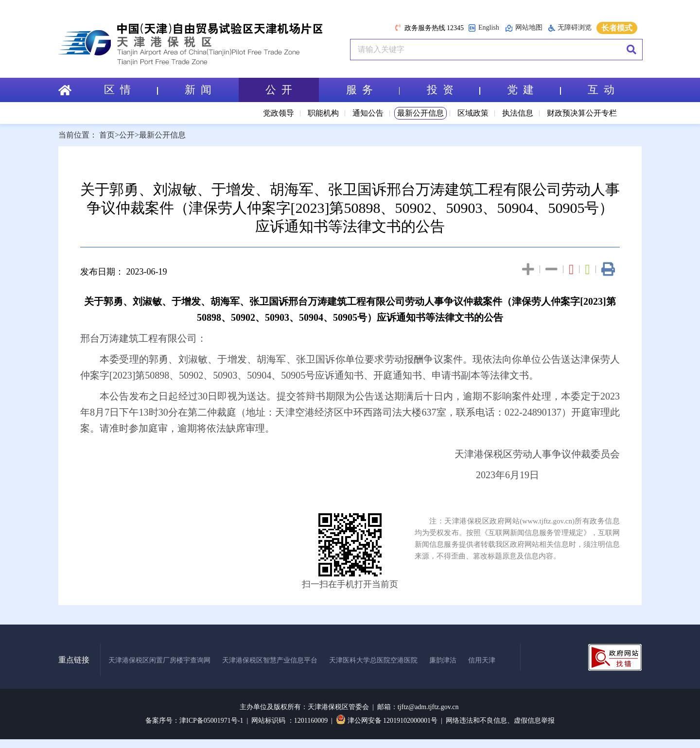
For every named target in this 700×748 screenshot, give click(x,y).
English (484, 28)
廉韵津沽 (443, 660)
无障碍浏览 (570, 28)
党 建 (534, 90)
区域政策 (473, 113)
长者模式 (617, 28)
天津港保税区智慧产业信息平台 (270, 660)
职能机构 (323, 113)
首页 (107, 135)
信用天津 (482, 660)
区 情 (131, 90)
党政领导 (279, 113)
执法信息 (518, 113)
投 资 (454, 90)
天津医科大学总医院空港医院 (373, 660)
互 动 (601, 90)
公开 (127, 135)
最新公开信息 (420, 113)
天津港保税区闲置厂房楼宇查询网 (159, 660)
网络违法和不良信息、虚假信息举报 (500, 721)
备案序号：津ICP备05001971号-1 (194, 721)
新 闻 (198, 90)
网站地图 (524, 28)
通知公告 (368, 113)
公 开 (279, 90)
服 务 (373, 90)
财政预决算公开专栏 (582, 113)
